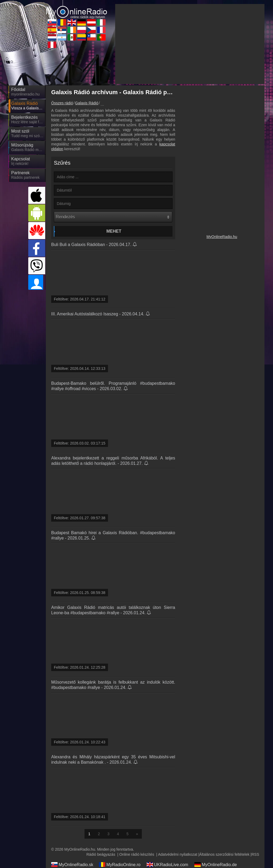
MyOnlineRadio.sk (72, 865)
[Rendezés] (113, 217)
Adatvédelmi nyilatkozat (178, 854)
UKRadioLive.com (167, 865)
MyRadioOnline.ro (120, 865)
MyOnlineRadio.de (216, 865)
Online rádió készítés (137, 854)
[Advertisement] (190, 44)
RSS (255, 854)
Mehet (114, 231)
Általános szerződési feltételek (224, 854)
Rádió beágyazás (101, 854)
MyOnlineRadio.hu (222, 237)
